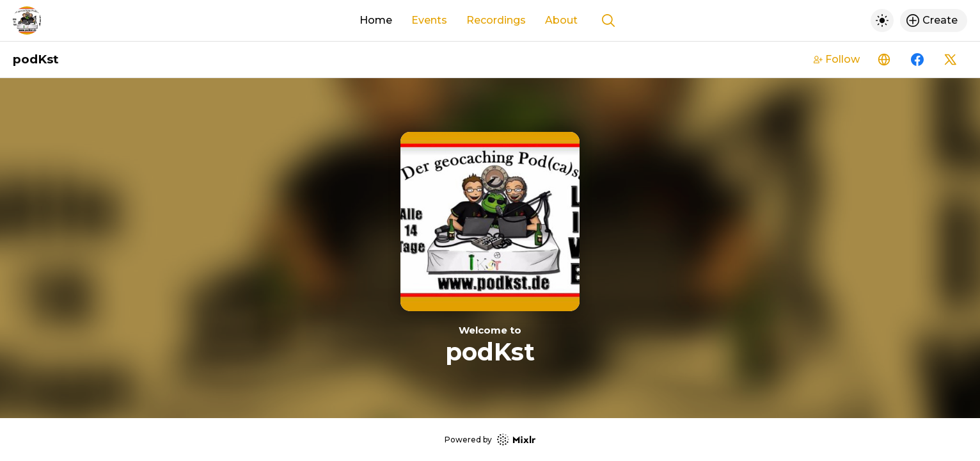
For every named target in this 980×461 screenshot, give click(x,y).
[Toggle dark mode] (882, 20)
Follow (837, 59)
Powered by (490, 440)
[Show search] (608, 20)
